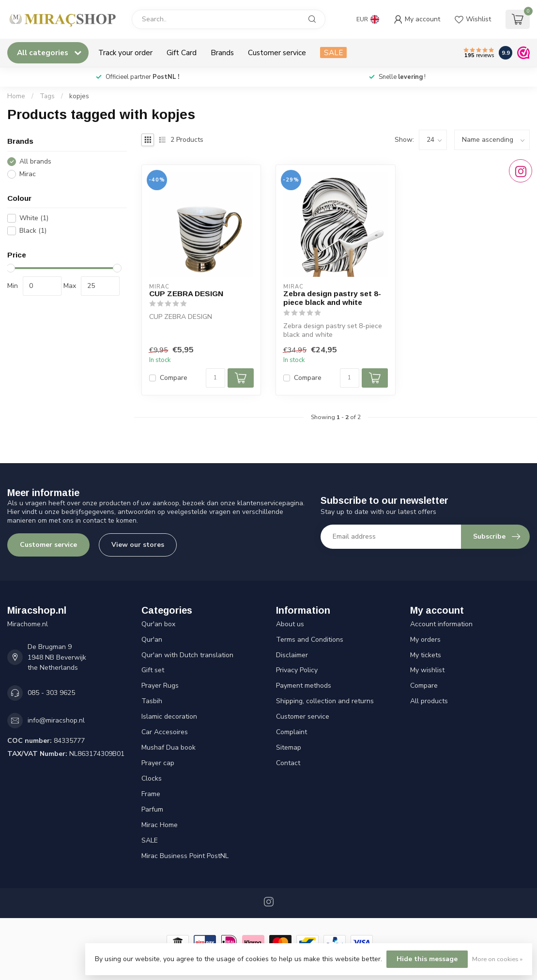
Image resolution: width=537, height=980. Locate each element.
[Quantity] (215, 378)
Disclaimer (292, 655)
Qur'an (152, 640)
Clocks (152, 778)
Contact (288, 763)
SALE (333, 53)
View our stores (138, 545)
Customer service (277, 53)
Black (33, 231)
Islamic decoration (169, 716)
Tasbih (152, 701)
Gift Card (182, 53)
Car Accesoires (165, 732)
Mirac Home (160, 825)
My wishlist (427, 670)
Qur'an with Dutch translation (187, 655)
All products (429, 701)
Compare (174, 378)
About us (290, 624)
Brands (222, 53)
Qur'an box (158, 624)
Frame (151, 794)
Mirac (28, 174)
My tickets (426, 655)
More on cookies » (497, 959)
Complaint (292, 732)
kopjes (79, 96)
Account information (441, 624)
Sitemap (289, 747)
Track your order (125, 53)
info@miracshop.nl (56, 720)
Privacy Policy (297, 670)
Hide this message (427, 959)
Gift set (153, 670)
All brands (35, 161)
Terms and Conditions (310, 640)
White (34, 218)
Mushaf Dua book (169, 747)
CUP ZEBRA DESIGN (186, 294)
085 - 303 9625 (51, 693)
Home (16, 96)
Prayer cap (158, 763)
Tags (47, 96)
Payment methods (304, 686)
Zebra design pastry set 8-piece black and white (332, 298)
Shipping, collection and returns (325, 701)
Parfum (152, 809)
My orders (425, 640)
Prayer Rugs (160, 686)
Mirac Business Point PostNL (185, 856)
